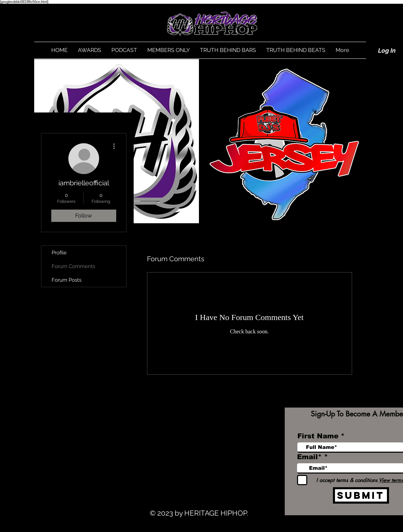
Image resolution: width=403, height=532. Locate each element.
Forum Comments (73, 266)
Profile (59, 253)
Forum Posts (66, 280)
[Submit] (361, 495)
